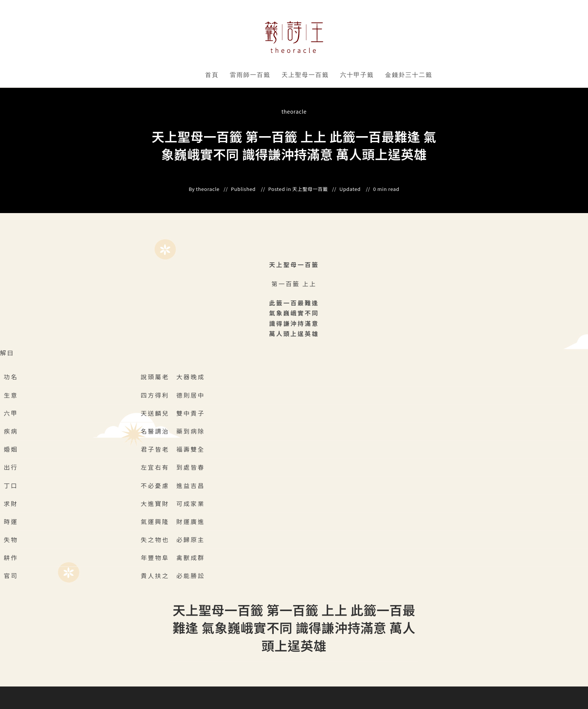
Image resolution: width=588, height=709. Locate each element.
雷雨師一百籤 (250, 75)
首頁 (212, 75)
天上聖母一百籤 (305, 75)
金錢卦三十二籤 (409, 75)
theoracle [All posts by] (294, 111)
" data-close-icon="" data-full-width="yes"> (272, 75)
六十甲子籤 (357, 75)
